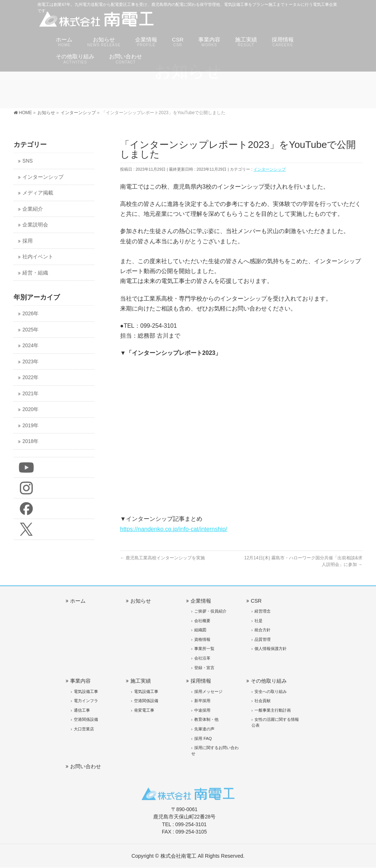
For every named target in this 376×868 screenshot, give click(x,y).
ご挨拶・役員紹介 (210, 611)
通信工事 (82, 710)
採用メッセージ (208, 691)
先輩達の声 (204, 729)
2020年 (30, 409)
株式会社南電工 (178, 856)
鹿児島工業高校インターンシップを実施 (162, 558)
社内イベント (38, 257)
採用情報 (201, 681)
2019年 (30, 426)
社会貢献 (263, 701)
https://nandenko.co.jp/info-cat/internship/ (174, 529)
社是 (258, 621)
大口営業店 (84, 729)
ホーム (78, 601)
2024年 (30, 346)
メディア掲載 (38, 193)
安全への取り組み (271, 691)
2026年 (30, 314)
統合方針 (263, 630)
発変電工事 (144, 710)
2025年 (30, 330)
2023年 (30, 362)
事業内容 (80, 681)
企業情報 (201, 601)
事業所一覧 (204, 649)
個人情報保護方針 (271, 649)
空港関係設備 (86, 719)
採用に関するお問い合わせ (215, 751)
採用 (28, 241)
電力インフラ (86, 701)
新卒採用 (202, 701)
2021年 (30, 394)
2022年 (30, 377)
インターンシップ (270, 169)
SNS (28, 161)
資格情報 (202, 639)
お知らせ (141, 601)
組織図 (200, 630)
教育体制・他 (206, 719)
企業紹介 (33, 209)
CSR (256, 601)
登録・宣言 (204, 668)
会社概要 (202, 621)
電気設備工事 (86, 691)
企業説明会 (35, 225)
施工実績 (141, 681)
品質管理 (263, 639)
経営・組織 (35, 273)
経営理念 (263, 611)
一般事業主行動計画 (273, 710)
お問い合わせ (86, 766)
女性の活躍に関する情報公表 (275, 722)
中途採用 (202, 710)
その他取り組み (269, 681)
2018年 (30, 441)
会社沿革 (202, 658)
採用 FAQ (203, 738)
